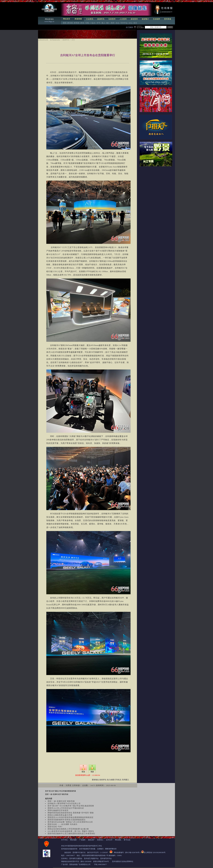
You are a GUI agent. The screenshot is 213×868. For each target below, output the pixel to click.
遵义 (103, 23)
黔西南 (77, 23)
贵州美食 (168, 19)
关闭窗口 (125, 780)
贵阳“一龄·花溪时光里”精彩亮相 (57, 794)
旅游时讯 (101, 19)
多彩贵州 (134, 19)
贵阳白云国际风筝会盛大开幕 (60, 815)
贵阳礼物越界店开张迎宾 (58, 810)
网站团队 (118, 840)
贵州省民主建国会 (76, 858)
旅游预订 (145, 19)
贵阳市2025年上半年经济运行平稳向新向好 (66, 808)
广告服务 (82, 840)
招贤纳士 (100, 840)
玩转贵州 (112, 19)
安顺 (87, 23)
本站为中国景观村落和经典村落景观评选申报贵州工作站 (82, 846)
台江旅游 (129, 27)
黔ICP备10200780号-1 (133, 852)
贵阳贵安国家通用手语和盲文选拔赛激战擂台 (67, 820)
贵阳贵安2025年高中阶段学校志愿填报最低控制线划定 (71, 817)
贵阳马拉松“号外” (55, 827)
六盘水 (93, 23)
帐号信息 (127, 840)
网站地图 (73, 840)
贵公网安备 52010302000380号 (155, 852)
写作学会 (124, 23)
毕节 (98, 23)
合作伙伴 (109, 840)
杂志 (118, 23)
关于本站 (64, 840)
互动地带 (156, 19)
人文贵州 (123, 19)
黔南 (82, 23)
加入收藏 (110, 780)
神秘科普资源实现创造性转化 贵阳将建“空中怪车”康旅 (71, 813)
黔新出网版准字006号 (101, 861)
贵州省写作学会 (106, 858)
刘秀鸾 (69, 785)
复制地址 (95, 780)
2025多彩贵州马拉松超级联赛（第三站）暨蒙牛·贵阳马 (71, 831)
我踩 (92, 772)
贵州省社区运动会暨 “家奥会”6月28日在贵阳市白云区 (70, 822)
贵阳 (65, 23)
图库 (113, 23)
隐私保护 (91, 840)
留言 (135, 23)
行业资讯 (90, 19)
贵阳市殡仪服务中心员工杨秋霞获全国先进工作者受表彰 (71, 834)
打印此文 (118, 780)
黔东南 (70, 23)
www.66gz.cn (49, 21)
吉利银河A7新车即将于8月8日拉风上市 (64, 803)
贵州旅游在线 (55, 40)
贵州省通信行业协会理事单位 (123, 861)
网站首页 (67, 19)
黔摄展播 (78, 19)
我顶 (83, 772)
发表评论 (103, 780)
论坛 (131, 23)
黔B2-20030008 (86, 861)
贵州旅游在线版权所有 (69, 849)
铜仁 (108, 23)
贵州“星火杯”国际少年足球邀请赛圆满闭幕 (61, 791)
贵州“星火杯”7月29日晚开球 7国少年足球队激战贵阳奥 (71, 806)
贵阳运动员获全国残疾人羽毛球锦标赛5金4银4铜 (68, 829)
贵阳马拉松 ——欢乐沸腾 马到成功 (62, 824)
